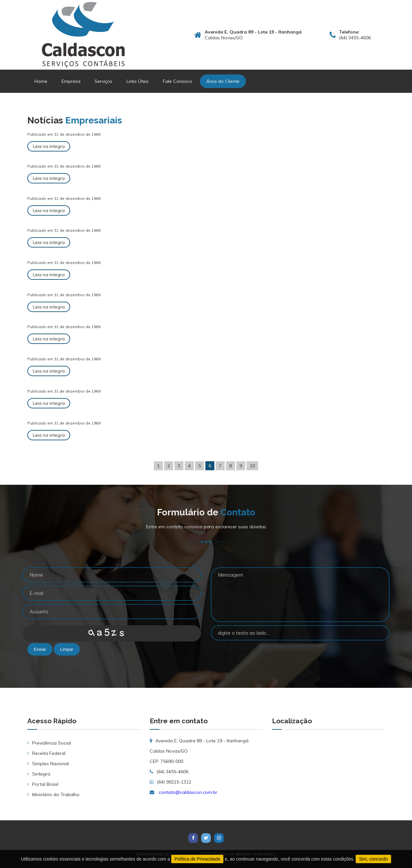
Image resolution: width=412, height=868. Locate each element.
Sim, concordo (373, 859)
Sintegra (41, 774)
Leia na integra (49, 146)
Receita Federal (49, 753)
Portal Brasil (45, 784)
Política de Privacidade (197, 859)
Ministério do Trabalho (56, 795)
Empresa (71, 81)
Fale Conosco (178, 81)
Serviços (103, 81)
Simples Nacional (51, 764)
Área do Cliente (223, 81)
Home (41, 81)
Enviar (40, 649)
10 (252, 466)
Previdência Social (51, 743)
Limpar (67, 649)
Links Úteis (138, 81)
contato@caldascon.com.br (188, 792)
